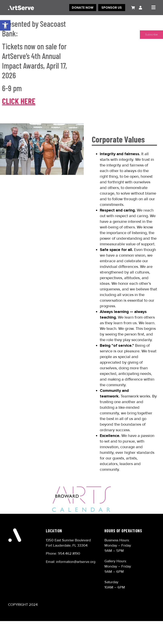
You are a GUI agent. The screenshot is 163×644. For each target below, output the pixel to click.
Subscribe (151, 35)
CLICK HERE (19, 101)
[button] (5, 25)
